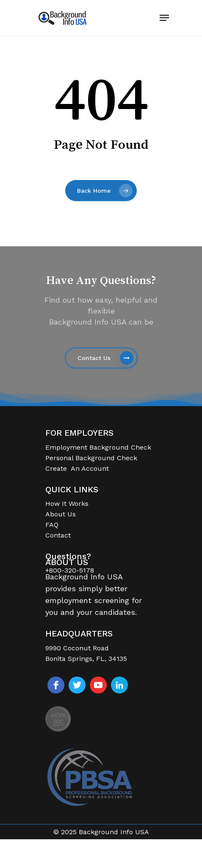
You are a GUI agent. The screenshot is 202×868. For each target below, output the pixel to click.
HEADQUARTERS (79, 634)
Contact (58, 535)
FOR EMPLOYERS (79, 433)
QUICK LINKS (72, 490)
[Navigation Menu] (164, 18)
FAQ (52, 525)
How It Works (67, 504)
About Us (61, 514)
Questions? (68, 556)
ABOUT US (67, 562)
